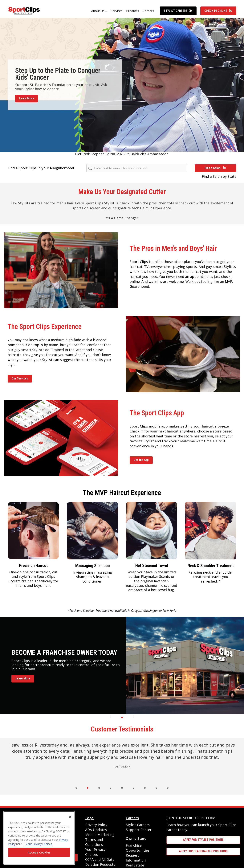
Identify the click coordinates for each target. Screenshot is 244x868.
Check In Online (218, 11)
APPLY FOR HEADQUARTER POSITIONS (203, 851)
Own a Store (136, 838)
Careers (148, 11)
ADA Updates (96, 830)
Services (117, 11)
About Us (98, 11)
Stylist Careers (178, 11)
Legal (90, 818)
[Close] (70, 817)
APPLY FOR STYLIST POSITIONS (203, 840)
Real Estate (135, 865)
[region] (39, 838)
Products (133, 11)
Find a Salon (216, 168)
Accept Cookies (39, 852)
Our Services (20, 378)
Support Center (139, 830)
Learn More (27, 98)
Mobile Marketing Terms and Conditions (100, 840)
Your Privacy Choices (39, 844)
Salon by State (225, 176)
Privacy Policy (96, 825)
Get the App (141, 460)
